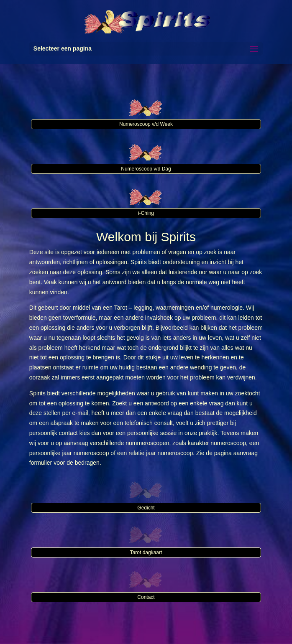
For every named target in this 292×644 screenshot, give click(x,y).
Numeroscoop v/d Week (146, 124)
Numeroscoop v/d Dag (146, 169)
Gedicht (146, 508)
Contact (146, 597)
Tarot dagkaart (146, 552)
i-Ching (146, 213)
